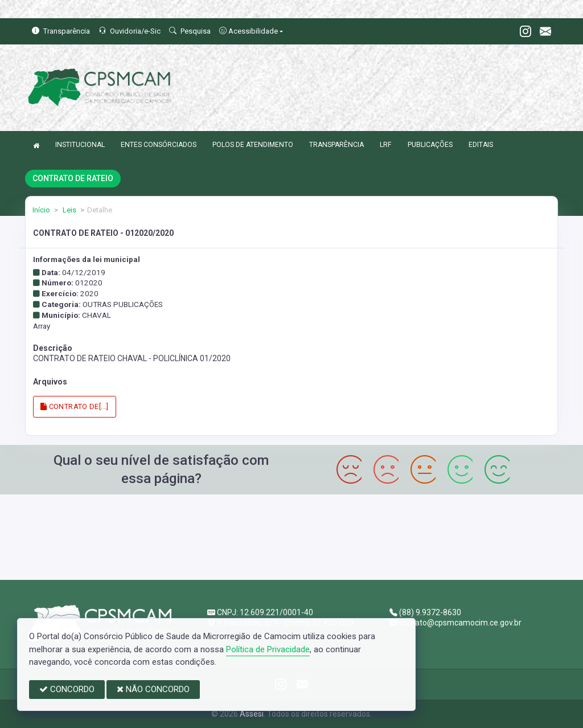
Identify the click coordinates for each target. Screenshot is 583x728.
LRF (386, 145)
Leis (69, 210)
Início (41, 210)
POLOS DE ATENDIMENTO (253, 145)
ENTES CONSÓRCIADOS (159, 145)
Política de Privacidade (268, 649)
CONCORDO (67, 689)
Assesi (252, 714)
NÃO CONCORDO (153, 689)
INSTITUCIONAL (80, 145)
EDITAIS (481, 145)
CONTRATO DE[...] (75, 406)
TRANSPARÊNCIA (336, 145)
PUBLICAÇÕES (430, 145)
